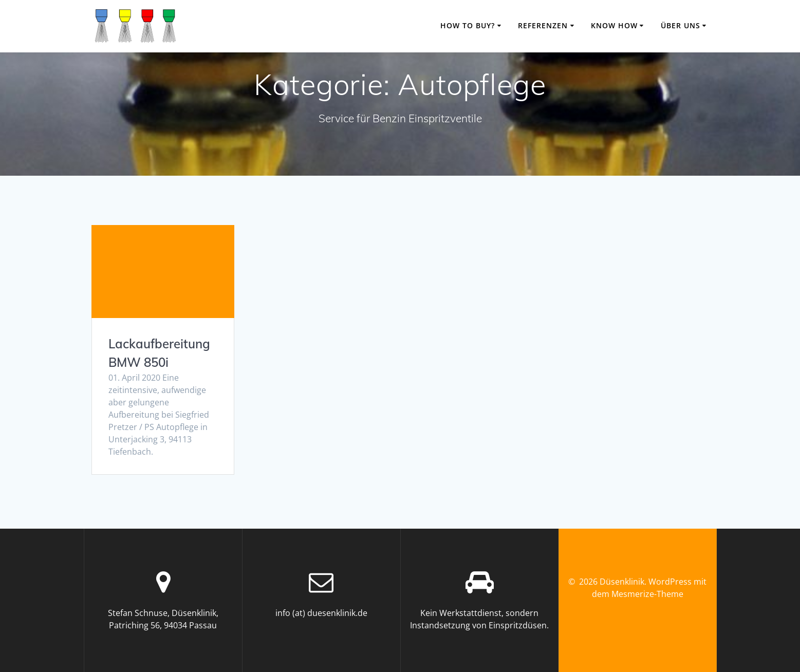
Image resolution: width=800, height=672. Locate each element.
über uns (681, 25)
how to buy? (468, 25)
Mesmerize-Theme (647, 594)
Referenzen (543, 25)
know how (614, 25)
